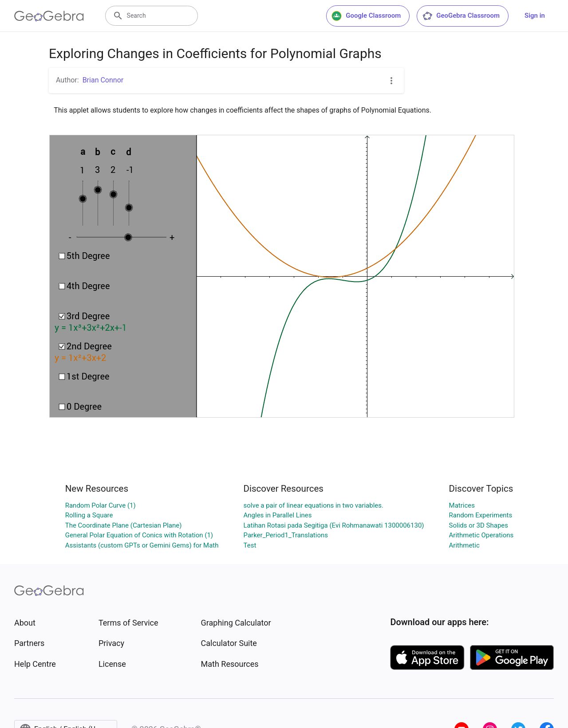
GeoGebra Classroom (461, 16)
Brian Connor (103, 80)
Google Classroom (366, 16)
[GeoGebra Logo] (49, 16)
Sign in (535, 16)
